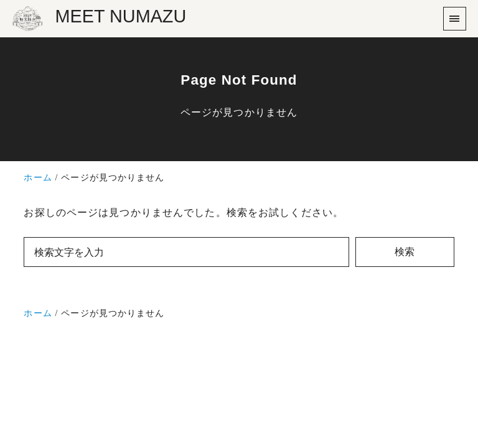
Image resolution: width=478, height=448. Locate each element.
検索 (405, 252)
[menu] (455, 18)
